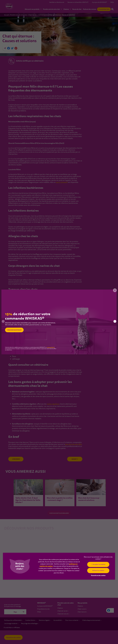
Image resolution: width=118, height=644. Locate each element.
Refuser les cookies (98, 570)
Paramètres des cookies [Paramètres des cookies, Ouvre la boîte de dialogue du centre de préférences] (98, 575)
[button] (115, 321)
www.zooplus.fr (51, 347)
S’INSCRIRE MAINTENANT (15, 330)
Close (114, 292)
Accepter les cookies (99, 564)
